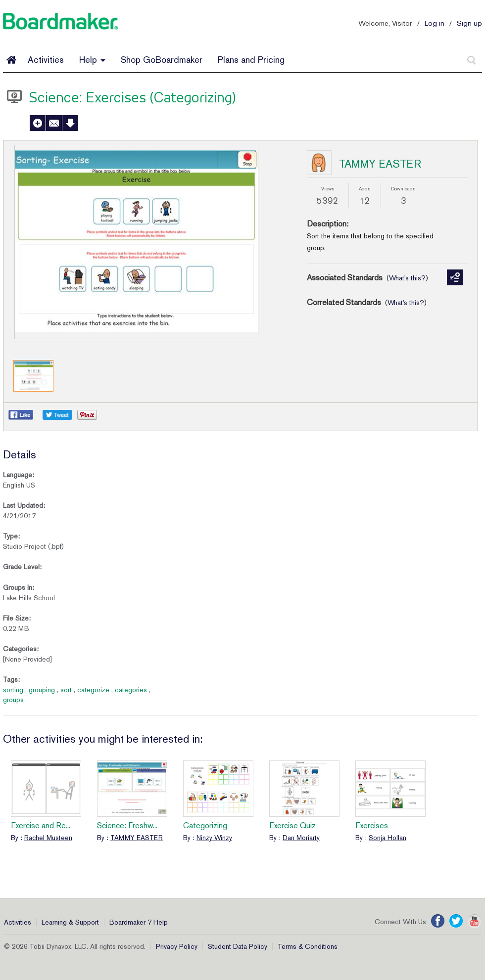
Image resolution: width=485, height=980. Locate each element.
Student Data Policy (238, 946)
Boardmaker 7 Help (139, 922)
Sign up (469, 23)
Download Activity (70, 123)
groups (13, 700)
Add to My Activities (38, 123)
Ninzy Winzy (214, 838)
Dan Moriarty (301, 838)
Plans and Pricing (251, 60)
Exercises (372, 825)
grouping (42, 690)
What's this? (407, 278)
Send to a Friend (54, 123)
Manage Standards (455, 277)
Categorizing (205, 825)
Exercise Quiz (292, 825)
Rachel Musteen (48, 838)
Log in (435, 23)
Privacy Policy (177, 946)
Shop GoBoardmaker (162, 60)
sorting (13, 690)
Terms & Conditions (308, 946)
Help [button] (92, 60)
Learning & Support (70, 922)
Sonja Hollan (388, 838)
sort (66, 690)
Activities (46, 60)
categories (131, 690)
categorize (93, 690)
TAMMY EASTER (380, 164)
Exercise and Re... (41, 825)
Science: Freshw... (127, 825)
